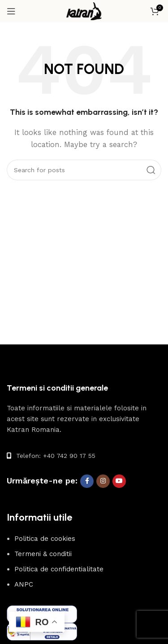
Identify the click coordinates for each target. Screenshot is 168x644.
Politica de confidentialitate (59, 569)
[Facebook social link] (87, 481)
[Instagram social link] (103, 481)
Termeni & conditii (43, 554)
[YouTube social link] (119, 481)
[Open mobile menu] (11, 11)
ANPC (24, 584)
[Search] (84, 170)
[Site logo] (84, 11)
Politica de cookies (45, 539)
